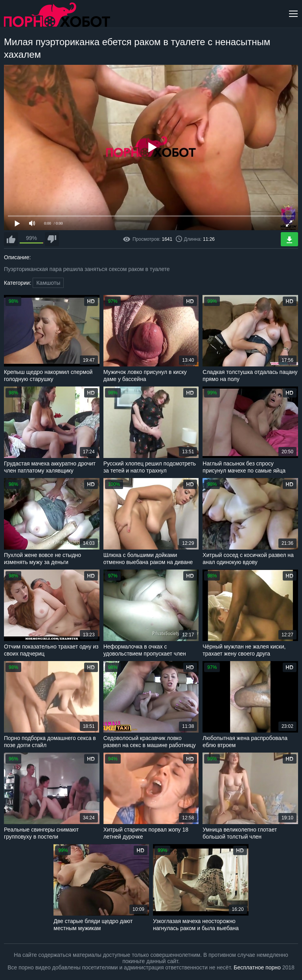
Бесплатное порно (257, 967)
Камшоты (48, 283)
